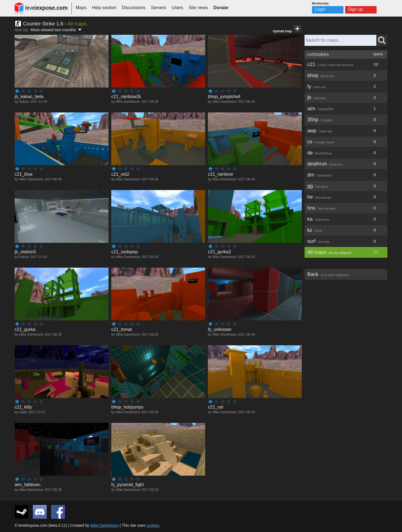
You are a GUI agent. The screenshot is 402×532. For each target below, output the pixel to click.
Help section (104, 8)
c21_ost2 (120, 174)
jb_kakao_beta (29, 97)
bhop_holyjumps (127, 407)
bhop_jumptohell (224, 97)
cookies (153, 525)
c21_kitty (23, 407)
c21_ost (216, 407)
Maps (81, 8)
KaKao (24, 102)
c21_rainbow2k (126, 97)
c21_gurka (25, 329)
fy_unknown (220, 329)
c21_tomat (122, 329)
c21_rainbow (220, 174)
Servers (159, 8)
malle (23, 412)
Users (178, 8)
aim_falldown (27, 485)
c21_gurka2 (219, 252)
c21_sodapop (125, 252)
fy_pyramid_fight (127, 485)
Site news (198, 8)
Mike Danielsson (128, 102)
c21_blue (24, 174)
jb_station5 (25, 252)
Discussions (133, 8)
